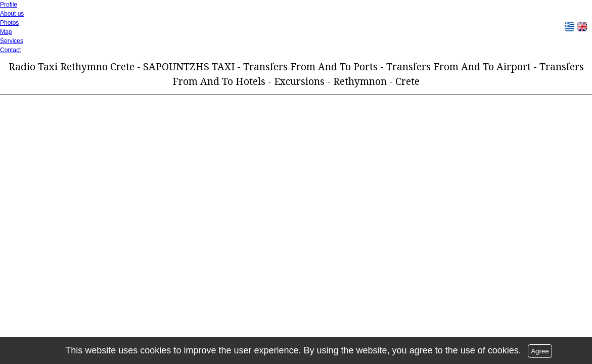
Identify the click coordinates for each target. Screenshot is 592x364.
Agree (540, 351)
